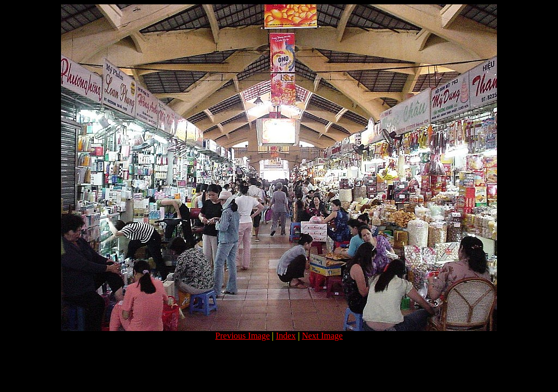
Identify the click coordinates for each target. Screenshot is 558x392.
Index (286, 336)
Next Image (322, 336)
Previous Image (242, 336)
